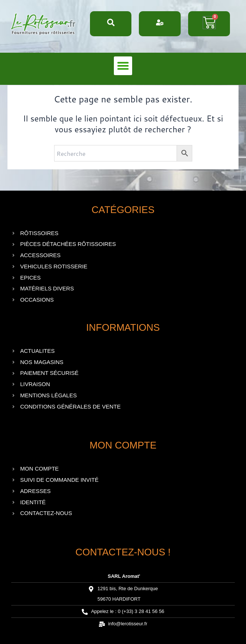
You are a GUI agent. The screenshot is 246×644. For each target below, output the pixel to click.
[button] (123, 66)
